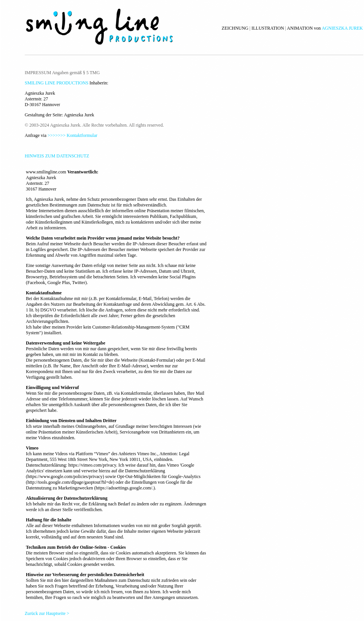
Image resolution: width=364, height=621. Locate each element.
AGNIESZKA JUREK (342, 28)
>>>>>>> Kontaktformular (72, 135)
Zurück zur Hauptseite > (47, 613)
